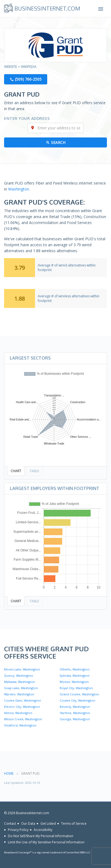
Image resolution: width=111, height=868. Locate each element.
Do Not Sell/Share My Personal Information (41, 836)
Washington (19, 189)
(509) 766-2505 (28, 79)
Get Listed (48, 823)
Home (9, 773)
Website (10, 67)
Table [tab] (34, 471)
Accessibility (43, 830)
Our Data (28, 823)
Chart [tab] (16, 471)
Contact (10, 823)
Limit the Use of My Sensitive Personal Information (46, 842)
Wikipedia (29, 67)
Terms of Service (74, 823)
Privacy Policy (18, 830)
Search (58, 142)
